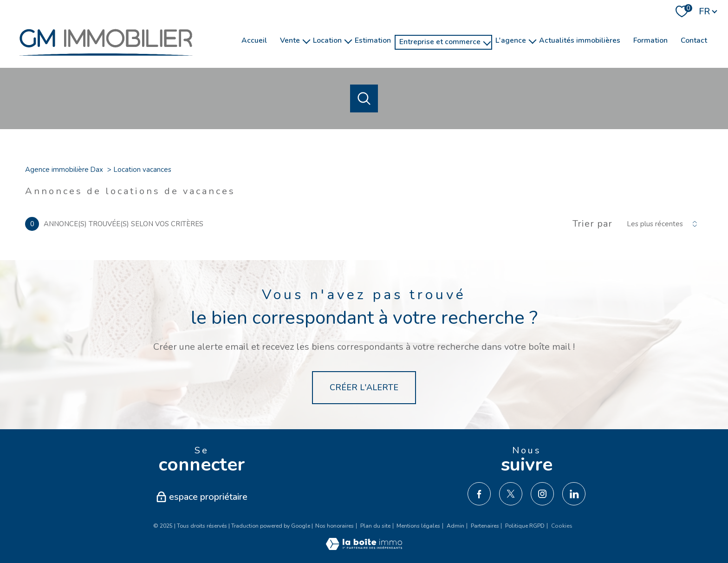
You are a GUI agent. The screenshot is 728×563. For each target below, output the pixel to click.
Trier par (592, 224)
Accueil (254, 40)
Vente (290, 40)
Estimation (373, 40)
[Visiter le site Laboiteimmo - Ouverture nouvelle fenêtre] (364, 547)
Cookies (562, 526)
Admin (455, 526)
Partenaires (485, 526)
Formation (650, 40)
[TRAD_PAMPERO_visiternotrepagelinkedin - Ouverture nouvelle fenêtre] (574, 494)
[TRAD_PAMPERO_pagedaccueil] (106, 60)
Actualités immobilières (580, 40)
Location (327, 40)
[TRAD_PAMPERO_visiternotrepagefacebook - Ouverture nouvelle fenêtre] (479, 494)
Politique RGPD (525, 526)
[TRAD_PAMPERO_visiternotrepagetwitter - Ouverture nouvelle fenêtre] (511, 494)
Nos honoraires (335, 526)
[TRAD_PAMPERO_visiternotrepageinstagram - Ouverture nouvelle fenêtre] (542, 494)
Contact (694, 40)
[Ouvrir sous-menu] (306, 41)
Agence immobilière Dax (64, 170)
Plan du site (375, 526)
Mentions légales (418, 526)
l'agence (511, 40)
